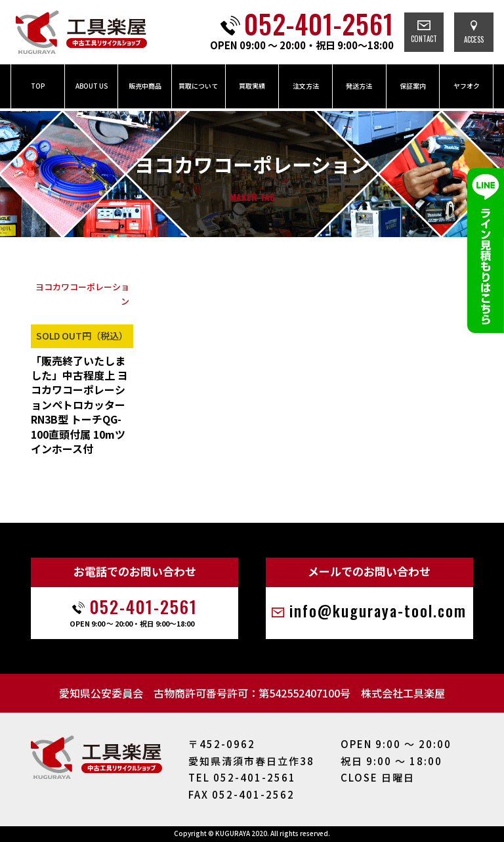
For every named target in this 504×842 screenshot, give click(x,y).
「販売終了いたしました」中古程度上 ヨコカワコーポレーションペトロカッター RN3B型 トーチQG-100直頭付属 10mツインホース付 (79, 405)
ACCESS (474, 33)
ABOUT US (92, 86)
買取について (198, 86)
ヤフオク (467, 86)
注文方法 (306, 86)
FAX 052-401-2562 (241, 794)
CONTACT (424, 32)
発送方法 (359, 86)
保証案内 (413, 86)
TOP (38, 86)
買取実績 (252, 86)
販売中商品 (145, 86)
